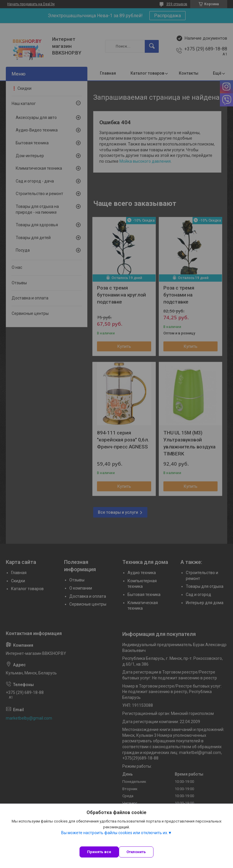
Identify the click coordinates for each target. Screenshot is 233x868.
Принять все (99, 852)
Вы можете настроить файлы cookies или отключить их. (115, 833)
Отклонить (136, 852)
